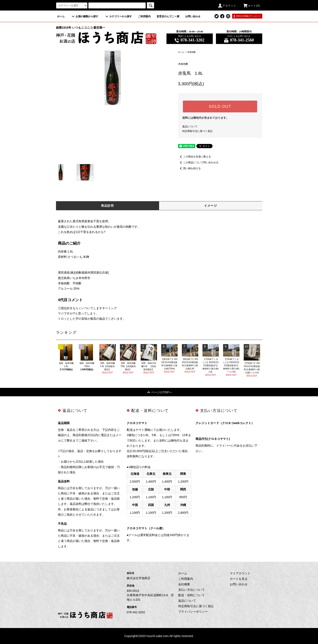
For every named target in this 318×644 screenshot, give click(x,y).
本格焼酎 (192, 52)
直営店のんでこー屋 (168, 16)
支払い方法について (192, 590)
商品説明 (108, 206)
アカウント (227, 6)
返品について (190, 126)
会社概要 (184, 584)
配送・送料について (192, 595)
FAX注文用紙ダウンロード (249, 16)
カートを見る (239, 579)
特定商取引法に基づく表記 (197, 131)
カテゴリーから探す (118, 16)
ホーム (61, 16)
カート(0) (251, 6)
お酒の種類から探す (84, 16)
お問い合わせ (193, 16)
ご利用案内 (144, 16)
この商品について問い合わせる (198, 162)
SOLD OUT (220, 106)
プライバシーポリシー (193, 612)
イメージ (211, 206)
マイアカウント (240, 573)
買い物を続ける (189, 168)
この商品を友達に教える (194, 157)
